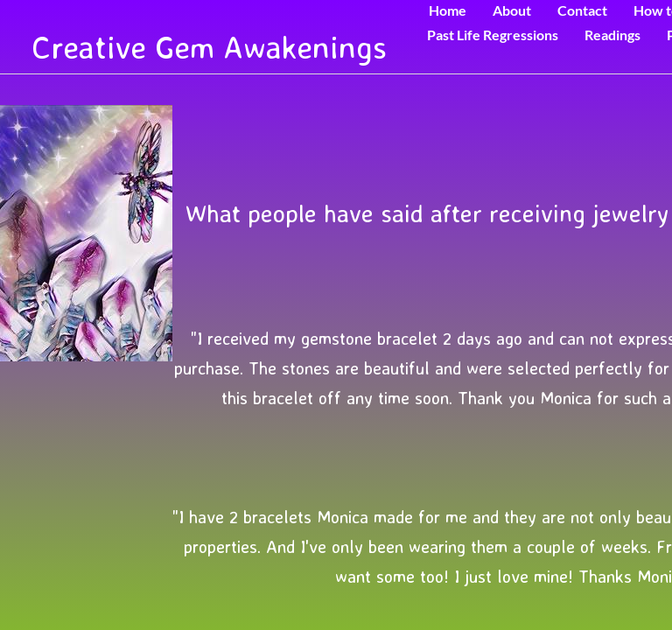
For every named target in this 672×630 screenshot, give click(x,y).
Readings (612, 35)
